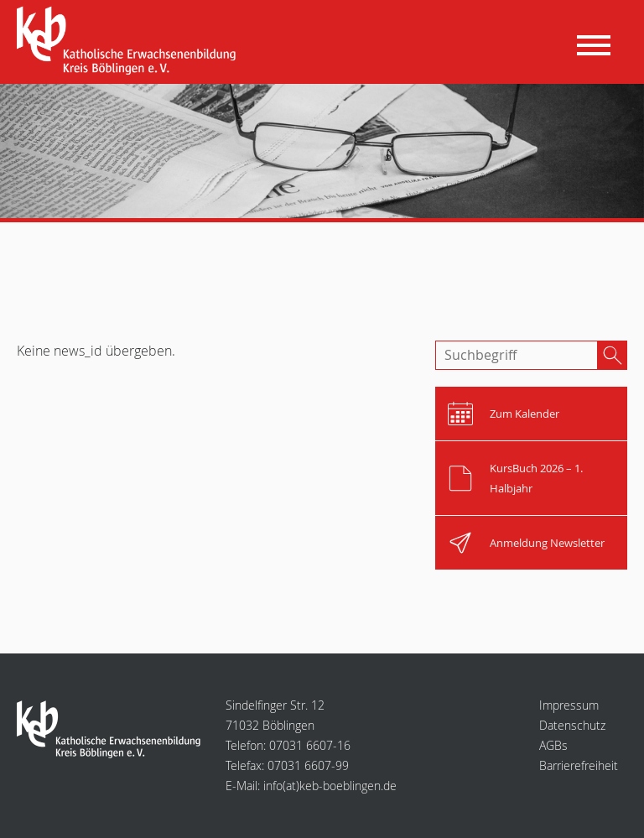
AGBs (553, 745)
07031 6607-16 (310, 745)
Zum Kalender (525, 414)
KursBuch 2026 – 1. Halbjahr (536, 478)
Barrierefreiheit (579, 765)
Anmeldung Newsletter (547, 543)
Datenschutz (572, 725)
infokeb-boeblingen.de (330, 786)
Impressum (569, 705)
